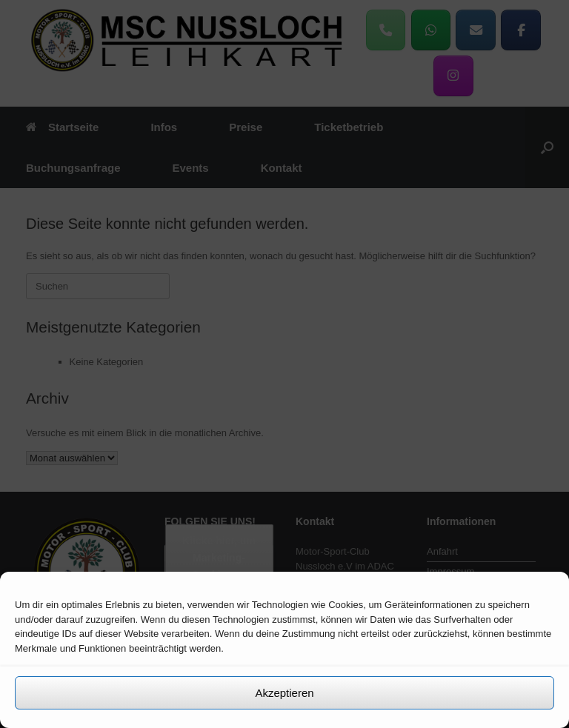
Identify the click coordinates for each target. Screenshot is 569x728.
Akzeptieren (284, 693)
